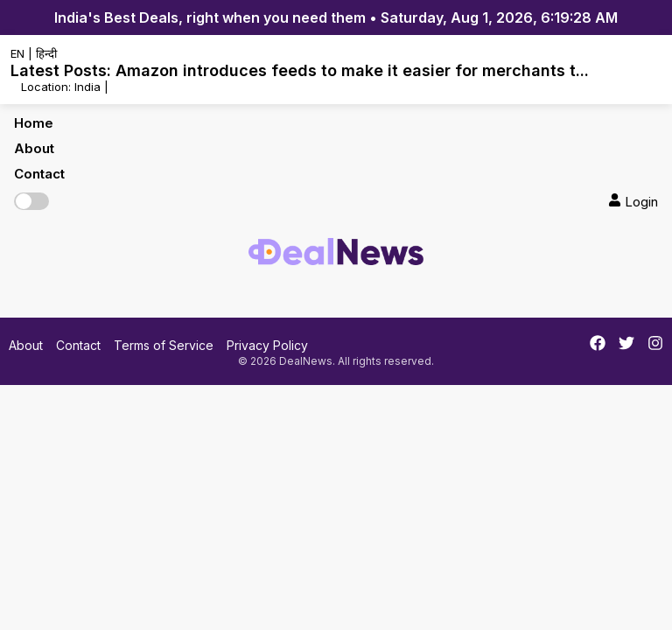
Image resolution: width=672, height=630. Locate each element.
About (34, 148)
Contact (39, 174)
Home (34, 123)
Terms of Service (164, 345)
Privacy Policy (267, 345)
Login (633, 202)
